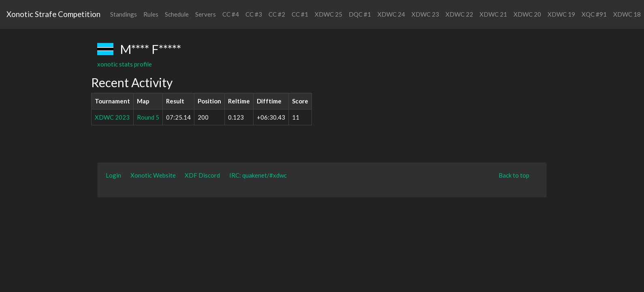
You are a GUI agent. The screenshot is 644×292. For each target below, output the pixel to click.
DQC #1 (360, 14)
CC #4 (231, 14)
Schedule (177, 14)
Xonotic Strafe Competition (53, 14)
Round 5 (148, 117)
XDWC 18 (627, 14)
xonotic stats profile (125, 64)
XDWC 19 (561, 14)
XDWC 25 (328, 14)
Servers (206, 14)
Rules (151, 14)
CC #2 (277, 14)
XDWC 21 (493, 14)
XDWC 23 (425, 14)
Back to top (514, 175)
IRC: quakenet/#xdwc (258, 175)
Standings (124, 14)
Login (113, 175)
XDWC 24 (391, 14)
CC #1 (300, 14)
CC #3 (254, 14)
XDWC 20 (527, 14)
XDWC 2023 (112, 117)
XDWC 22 (459, 14)
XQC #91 (594, 14)
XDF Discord (202, 175)
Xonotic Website (153, 175)
